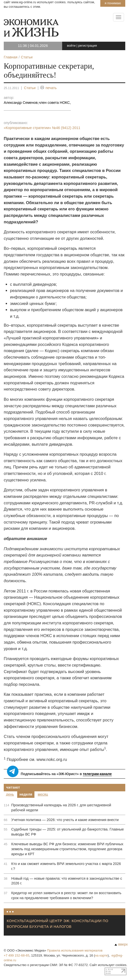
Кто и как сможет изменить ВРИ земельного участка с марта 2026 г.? (66, 866)
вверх (121, 944)
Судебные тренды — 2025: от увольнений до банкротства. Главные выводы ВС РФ (67, 832)
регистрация (87, 46)
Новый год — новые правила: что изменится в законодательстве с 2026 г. (67, 881)
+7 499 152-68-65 (17, 955)
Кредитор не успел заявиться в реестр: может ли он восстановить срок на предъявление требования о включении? (66, 895)
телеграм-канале (97, 774)
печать (49, 88)
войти (71, 46)
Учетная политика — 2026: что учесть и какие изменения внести (65, 820)
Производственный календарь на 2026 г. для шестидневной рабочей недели (61, 808)
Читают (13, 787)
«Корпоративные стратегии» (42, 128)
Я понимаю (113, 3)
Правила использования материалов (75, 950)
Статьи (30, 88)
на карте (101, 955)
